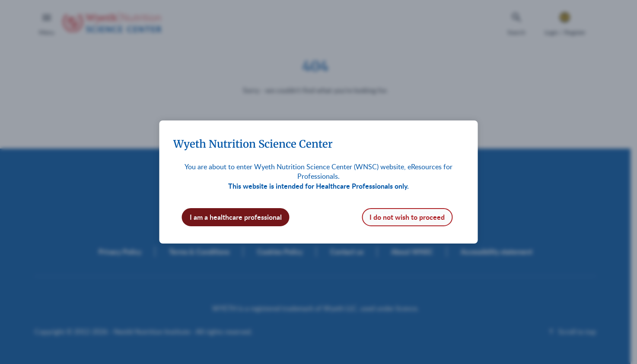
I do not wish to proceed (407, 217)
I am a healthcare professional (236, 217)
